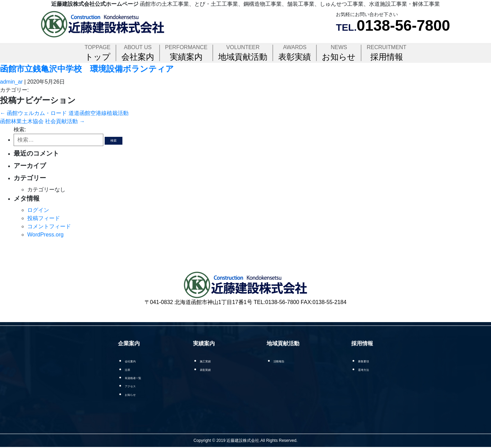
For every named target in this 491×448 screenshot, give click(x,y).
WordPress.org (45, 235)
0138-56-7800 (403, 25)
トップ (98, 53)
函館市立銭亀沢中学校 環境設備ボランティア (87, 69)
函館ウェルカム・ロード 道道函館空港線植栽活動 (64, 113)
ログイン (38, 210)
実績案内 (186, 53)
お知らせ (339, 53)
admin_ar (11, 82)
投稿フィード (44, 218)
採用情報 (386, 53)
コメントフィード (49, 226)
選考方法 (366, 369)
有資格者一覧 (137, 378)
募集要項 (366, 361)
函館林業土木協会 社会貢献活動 (42, 121)
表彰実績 (295, 53)
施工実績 (214, 361)
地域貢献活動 (243, 53)
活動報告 (287, 361)
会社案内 (138, 53)
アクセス (132, 386)
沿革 (127, 369)
